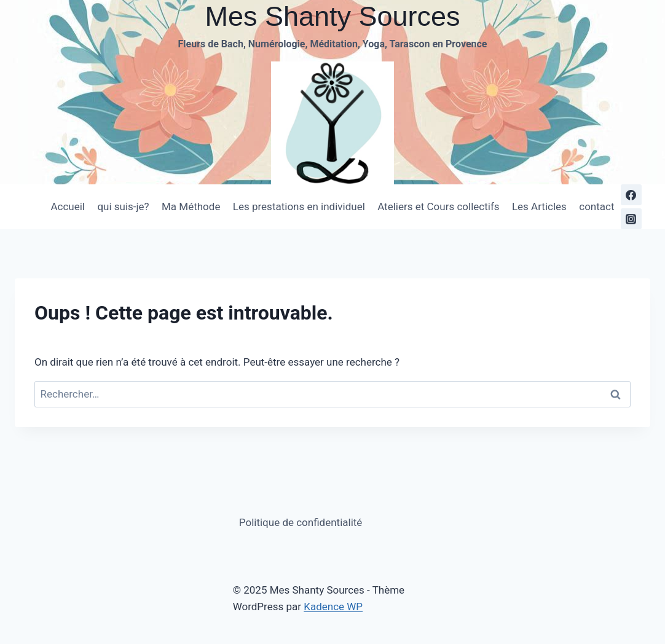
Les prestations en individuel (299, 206)
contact (596, 206)
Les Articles (539, 206)
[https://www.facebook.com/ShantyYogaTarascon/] (631, 195)
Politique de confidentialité (301, 522)
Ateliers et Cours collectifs (438, 206)
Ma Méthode (191, 206)
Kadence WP (333, 607)
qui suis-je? (123, 206)
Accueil (68, 206)
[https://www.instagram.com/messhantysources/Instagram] (631, 219)
